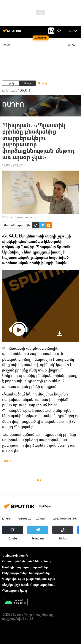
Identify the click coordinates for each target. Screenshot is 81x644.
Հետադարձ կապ (15, 590)
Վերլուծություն (64, 519)
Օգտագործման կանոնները (22, 561)
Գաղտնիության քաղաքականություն (29, 579)
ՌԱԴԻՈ (9, 461)
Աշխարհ (41, 519)
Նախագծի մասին (15, 555)
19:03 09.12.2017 (14, 165)
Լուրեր (7, 519)
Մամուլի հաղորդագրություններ (25, 567)
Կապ (48, 561)
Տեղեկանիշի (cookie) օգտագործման (29, 585)
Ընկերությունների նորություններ (26, 573)
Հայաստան (24, 519)
